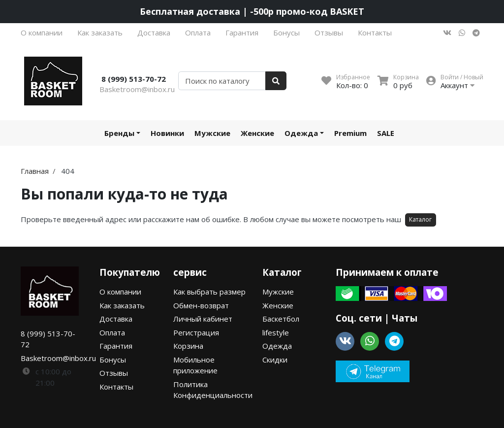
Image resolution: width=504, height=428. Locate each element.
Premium (350, 133)
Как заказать (100, 33)
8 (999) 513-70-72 (134, 79)
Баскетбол (281, 319)
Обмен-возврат (201, 305)
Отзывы (329, 33)
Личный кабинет (203, 319)
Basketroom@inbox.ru (137, 89)
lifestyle (276, 332)
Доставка (154, 33)
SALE (386, 133)
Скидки (275, 360)
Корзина (188, 346)
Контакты (375, 33)
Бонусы (286, 33)
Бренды (119, 133)
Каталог (420, 219)
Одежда (301, 133)
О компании (42, 33)
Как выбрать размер (209, 292)
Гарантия (242, 33)
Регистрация (196, 332)
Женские (257, 133)
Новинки (167, 133)
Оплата (198, 33)
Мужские (212, 133)
